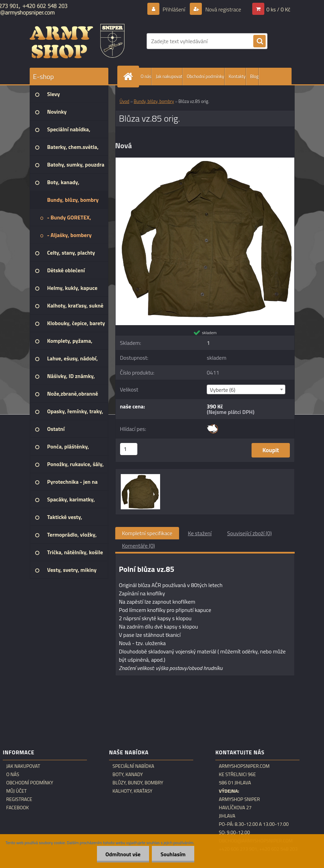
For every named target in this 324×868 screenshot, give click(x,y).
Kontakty (237, 76)
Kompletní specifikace (147, 533)
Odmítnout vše (123, 854)
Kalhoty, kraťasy (132, 791)
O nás (146, 76)
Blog (254, 76)
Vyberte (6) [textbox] (223, 390)
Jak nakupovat (169, 76)
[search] (259, 41)
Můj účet (16, 791)
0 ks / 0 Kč (278, 9)
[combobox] (246, 389)
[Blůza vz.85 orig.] (205, 160)
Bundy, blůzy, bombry (154, 101)
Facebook (18, 808)
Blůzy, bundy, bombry (138, 783)
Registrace (19, 799)
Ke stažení (200, 533)
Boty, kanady (128, 774)
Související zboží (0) (249, 533)
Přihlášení (174, 9)
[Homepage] (130, 77)
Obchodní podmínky (205, 76)
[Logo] (77, 41)
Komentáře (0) (139, 546)
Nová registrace (223, 9)
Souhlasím (173, 854)
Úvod (125, 101)
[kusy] (129, 449)
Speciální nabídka (133, 766)
